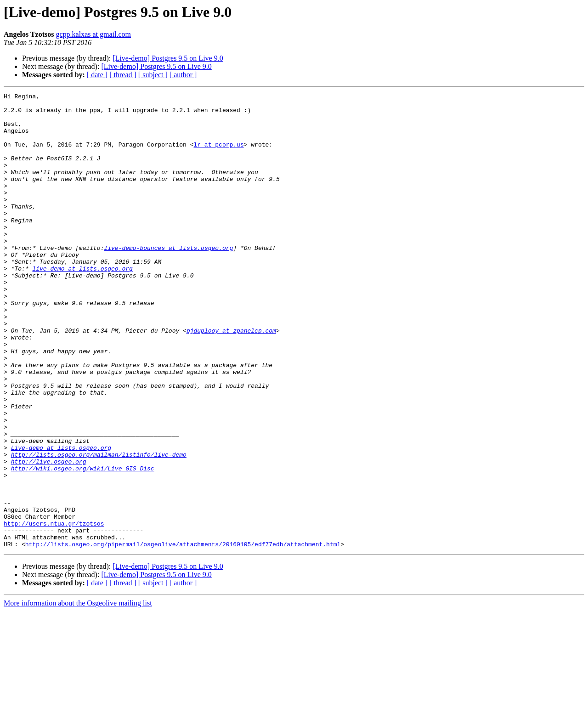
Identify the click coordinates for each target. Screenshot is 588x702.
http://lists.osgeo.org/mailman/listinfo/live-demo (99, 527)
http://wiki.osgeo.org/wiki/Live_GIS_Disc (83, 544)
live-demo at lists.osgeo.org (82, 304)
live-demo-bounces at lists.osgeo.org (168, 279)
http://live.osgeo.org (49, 536)
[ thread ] (123, 75)
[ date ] (97, 75)
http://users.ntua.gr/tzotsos (54, 610)
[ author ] (183, 75)
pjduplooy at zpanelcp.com (231, 379)
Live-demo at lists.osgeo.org (61, 519)
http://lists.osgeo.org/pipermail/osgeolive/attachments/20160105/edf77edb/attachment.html (183, 635)
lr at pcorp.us (218, 155)
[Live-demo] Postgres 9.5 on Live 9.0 (168, 58)
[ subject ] (153, 75)
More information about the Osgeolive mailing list (78, 694)
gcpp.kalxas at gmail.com (94, 34)
